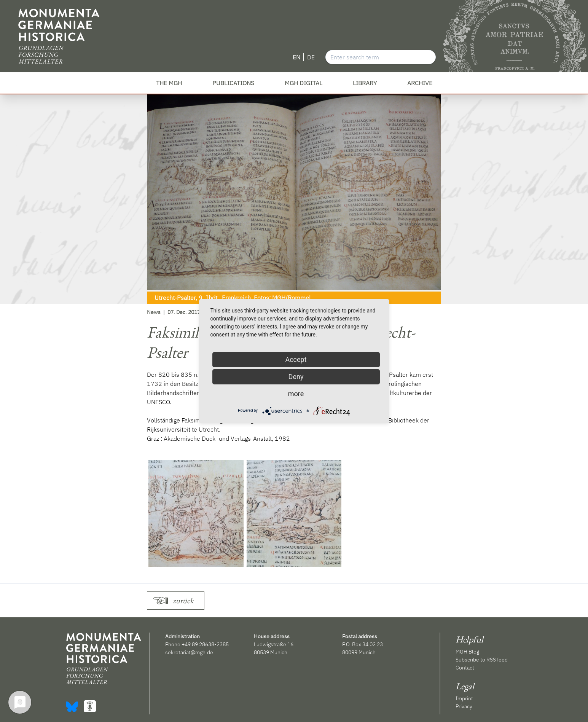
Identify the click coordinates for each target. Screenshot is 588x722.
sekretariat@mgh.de (189, 652)
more (296, 394)
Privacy (464, 706)
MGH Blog (467, 652)
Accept (296, 359)
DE (311, 57)
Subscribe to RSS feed (482, 660)
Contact (465, 668)
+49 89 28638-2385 (205, 644)
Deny (296, 377)
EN (296, 57)
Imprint (464, 698)
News (154, 312)
